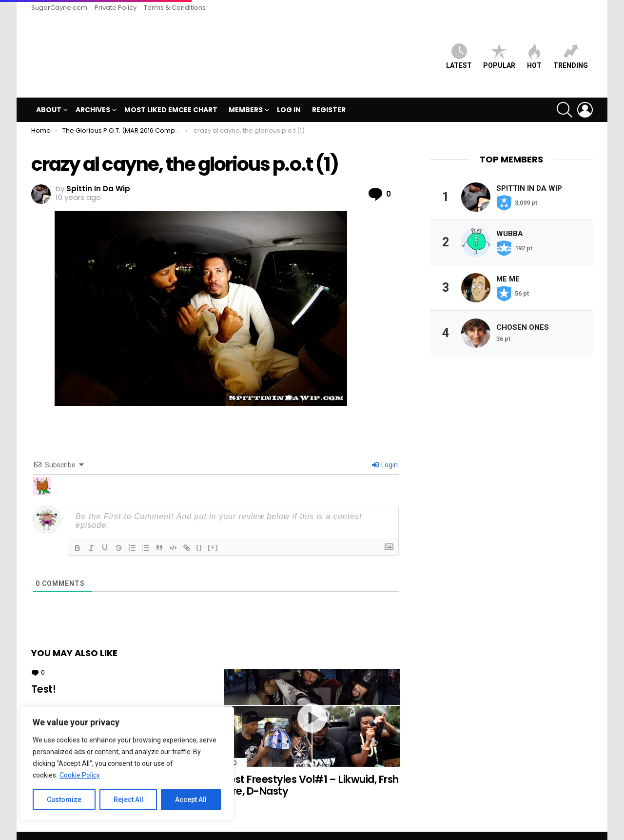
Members (246, 95)
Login (385, 448)
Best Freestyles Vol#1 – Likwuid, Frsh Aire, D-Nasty (311, 769)
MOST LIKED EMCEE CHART (171, 94)
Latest (459, 48)
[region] (127, 763)
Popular (499, 48)
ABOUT (49, 95)
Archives (93, 95)
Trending (571, 48)
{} (199, 530)
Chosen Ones (523, 311)
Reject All (128, 800)
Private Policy (116, 8)
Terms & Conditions (175, 8)
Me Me (508, 262)
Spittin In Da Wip (529, 172)
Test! (43, 673)
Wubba (510, 217)
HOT (534, 48)
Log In (289, 94)
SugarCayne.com (59, 8)
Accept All (191, 800)
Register (329, 94)
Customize (64, 800)
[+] (213, 530)
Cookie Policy (80, 775)
